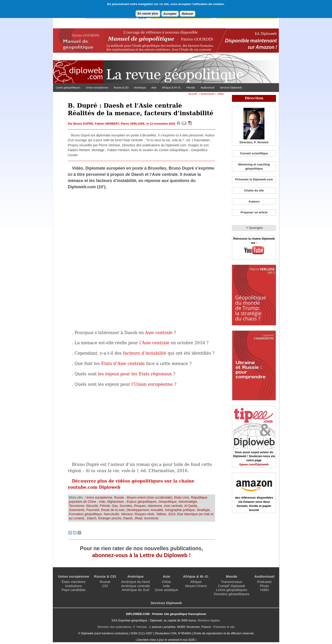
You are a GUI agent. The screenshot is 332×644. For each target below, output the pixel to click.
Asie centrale (159, 333)
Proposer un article (254, 212)
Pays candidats (74, 590)
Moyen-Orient (196, 586)
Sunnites (126, 506)
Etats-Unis (182, 497)
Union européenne (97, 87)
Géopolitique (167, 502)
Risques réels (144, 514)
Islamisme (155, 506)
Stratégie (203, 510)
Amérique (140, 87)
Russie (120, 497)
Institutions (73, 586)
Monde (191, 87)
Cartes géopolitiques (68, 87)
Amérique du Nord (135, 582)
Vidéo (221, 94)
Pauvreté (93, 510)
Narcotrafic (112, 514)
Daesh (128, 518)
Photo (264, 586)
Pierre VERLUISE (133, 124)
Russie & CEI (121, 87)
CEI (105, 586)
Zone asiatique (166, 590)
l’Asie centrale (154, 343)
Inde (102, 502)
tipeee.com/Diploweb (254, 464)
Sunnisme (151, 518)
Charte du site (254, 190)
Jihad (138, 518)
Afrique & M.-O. (172, 87)
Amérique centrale (135, 586)
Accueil (193, 94)
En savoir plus (148, 13)
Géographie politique (180, 510)
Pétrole (105, 506)
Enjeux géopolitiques (142, 502)
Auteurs (254, 201)
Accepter (170, 14)
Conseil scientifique (254, 153)
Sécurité (92, 506)
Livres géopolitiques (232, 590)
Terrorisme (77, 506)
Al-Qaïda (191, 506)
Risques (140, 506)
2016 (172, 514)
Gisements (77, 510)
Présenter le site (224, 627)
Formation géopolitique (85, 514)
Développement (138, 510)
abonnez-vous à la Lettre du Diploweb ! (141, 555)
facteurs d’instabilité (145, 353)
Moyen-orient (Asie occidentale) (149, 497)
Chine (166, 582)
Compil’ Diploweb (231, 586)
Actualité (157, 510)
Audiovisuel (207, 87)
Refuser (188, 14)
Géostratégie (188, 502)
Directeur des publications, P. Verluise (122, 627)
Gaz (115, 506)
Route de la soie (113, 510)
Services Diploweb (231, 87)
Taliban (161, 514)
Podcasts (264, 582)
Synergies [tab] (254, 228)
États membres (73, 582)
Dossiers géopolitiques (232, 594)
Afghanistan (116, 502)
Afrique (196, 582)
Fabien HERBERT (107, 124)
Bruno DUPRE (83, 124)
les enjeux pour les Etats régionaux (135, 374)
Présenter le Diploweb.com (254, 179)
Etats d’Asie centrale (123, 363)
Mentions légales (209, 620)
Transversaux (231, 582)
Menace (127, 514)
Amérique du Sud (135, 590)
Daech (92, 518)
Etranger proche (110, 518)
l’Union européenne (152, 384)
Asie (154, 87)
